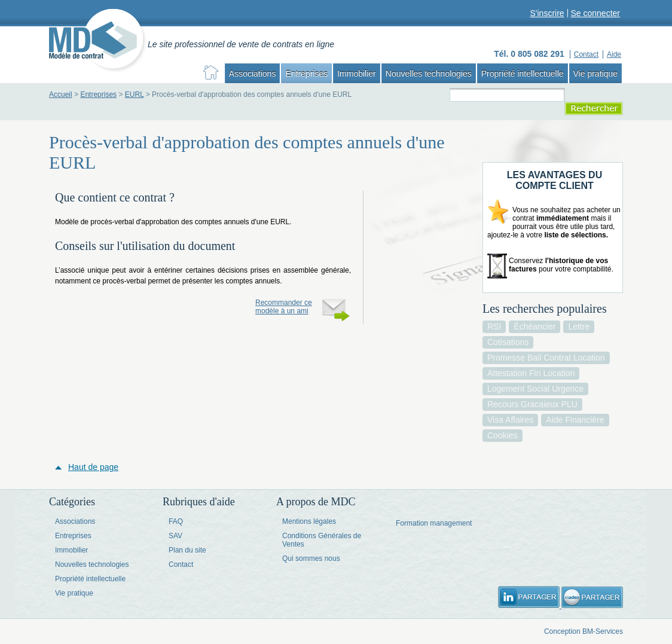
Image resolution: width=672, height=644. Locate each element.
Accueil (61, 94)
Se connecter (596, 13)
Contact (181, 564)
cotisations (508, 342)
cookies (503, 435)
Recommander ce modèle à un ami (284, 307)
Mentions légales (309, 521)
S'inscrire (547, 13)
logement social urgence (535, 389)
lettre (579, 326)
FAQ (176, 521)
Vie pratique (595, 74)
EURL (135, 94)
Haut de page (93, 467)
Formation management (434, 523)
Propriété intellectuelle (523, 74)
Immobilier (357, 74)
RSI (494, 326)
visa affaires (510, 420)
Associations (253, 74)
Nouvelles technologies (429, 74)
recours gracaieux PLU (532, 404)
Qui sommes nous (311, 558)
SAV (175, 536)
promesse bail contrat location (546, 358)
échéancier (534, 326)
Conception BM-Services (584, 631)
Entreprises (306, 74)
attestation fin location (531, 373)
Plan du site (187, 550)
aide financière (575, 420)
